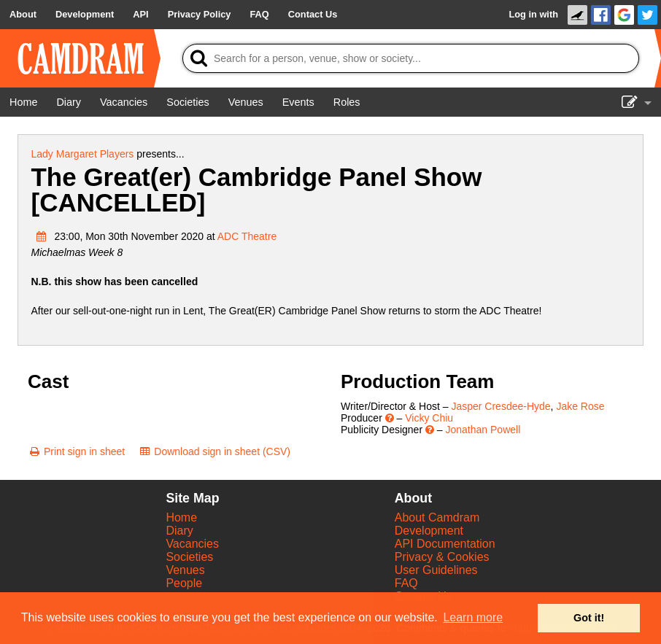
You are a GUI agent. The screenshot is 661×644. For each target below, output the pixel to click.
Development (429, 531)
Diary (179, 531)
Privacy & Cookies (442, 557)
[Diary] (69, 102)
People (184, 583)
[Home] (23, 102)
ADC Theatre (247, 236)
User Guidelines (436, 570)
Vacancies (192, 544)
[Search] (411, 58)
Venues (185, 570)
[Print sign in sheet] (76, 451)
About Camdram (437, 517)
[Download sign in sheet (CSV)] (214, 451)
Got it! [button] (589, 618)
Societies (189, 557)
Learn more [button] (473, 617)
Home (181, 517)
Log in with (533, 14)
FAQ (406, 583)
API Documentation (445, 544)
